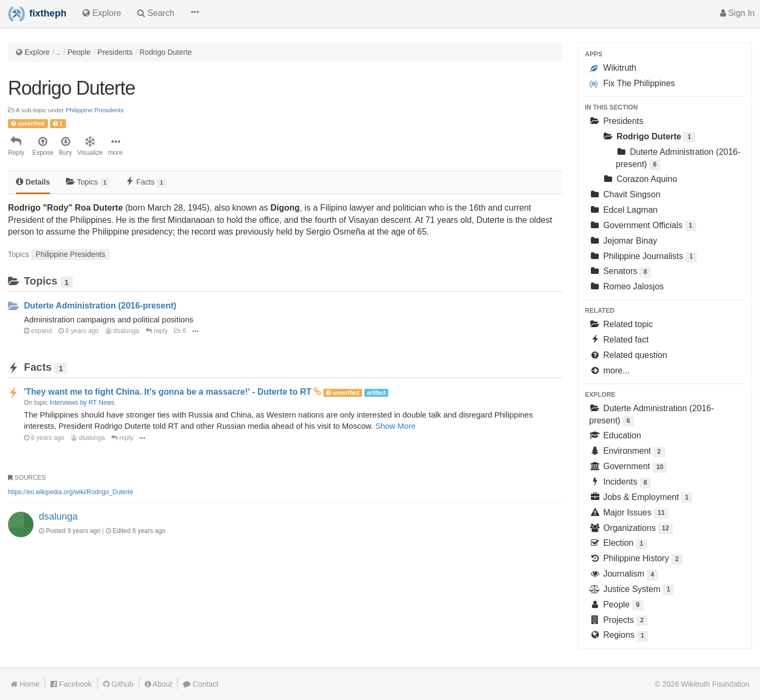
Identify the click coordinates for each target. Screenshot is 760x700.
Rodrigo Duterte (166, 52)
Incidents (620, 483)
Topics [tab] (88, 182)
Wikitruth (613, 68)
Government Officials (643, 226)
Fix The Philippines (632, 84)
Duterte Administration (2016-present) (100, 306)
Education (615, 435)
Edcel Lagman (624, 210)
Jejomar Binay (623, 241)
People (79, 52)
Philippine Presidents (95, 110)
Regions (619, 636)
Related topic (621, 324)
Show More (396, 426)
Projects (619, 621)
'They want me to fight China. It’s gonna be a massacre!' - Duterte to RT (168, 392)
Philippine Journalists (643, 257)
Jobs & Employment (641, 498)
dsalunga (122, 331)
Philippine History (636, 559)
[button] (195, 13)
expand (38, 331)
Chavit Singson (625, 194)
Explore (37, 52)
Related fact (619, 340)
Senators (620, 272)
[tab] (33, 183)
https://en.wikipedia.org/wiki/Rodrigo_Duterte (70, 492)
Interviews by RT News (82, 403)
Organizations (631, 529)
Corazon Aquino (640, 179)
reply (157, 331)
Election (618, 544)
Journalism (624, 575)
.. (59, 52)
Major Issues (629, 514)
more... (609, 370)
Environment (627, 452)
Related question (628, 355)
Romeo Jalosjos (627, 286)
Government (628, 467)
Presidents (115, 52)
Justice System (632, 590)
